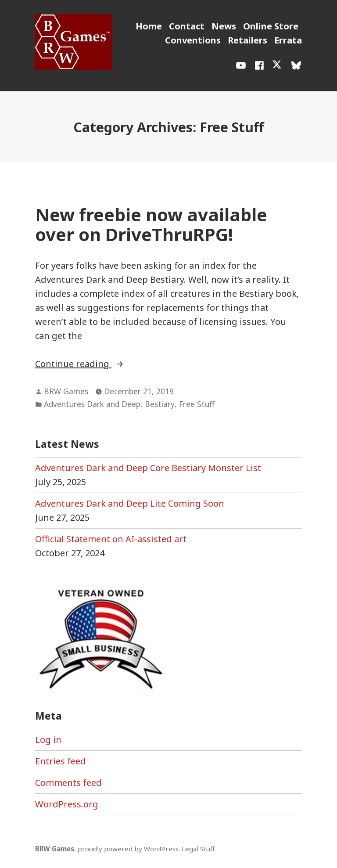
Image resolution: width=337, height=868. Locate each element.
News (224, 26)
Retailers (247, 40)
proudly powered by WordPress (128, 849)
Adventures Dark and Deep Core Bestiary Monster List (148, 468)
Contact (187, 26)
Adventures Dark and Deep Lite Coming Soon (130, 503)
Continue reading (106, 364)
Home (149, 26)
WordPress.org (67, 804)
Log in (48, 740)
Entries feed (61, 761)
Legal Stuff (198, 849)
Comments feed (68, 783)
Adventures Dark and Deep (92, 404)
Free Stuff (197, 404)
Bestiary (160, 404)
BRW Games (66, 391)
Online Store (271, 26)
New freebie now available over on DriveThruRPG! (151, 224)
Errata (288, 40)
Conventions (193, 40)
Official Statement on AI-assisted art (111, 539)
